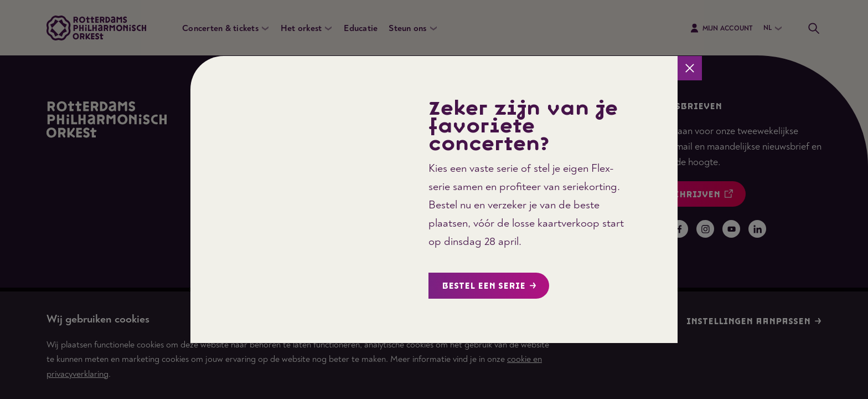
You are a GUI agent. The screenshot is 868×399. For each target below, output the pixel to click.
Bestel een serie (489, 286)
